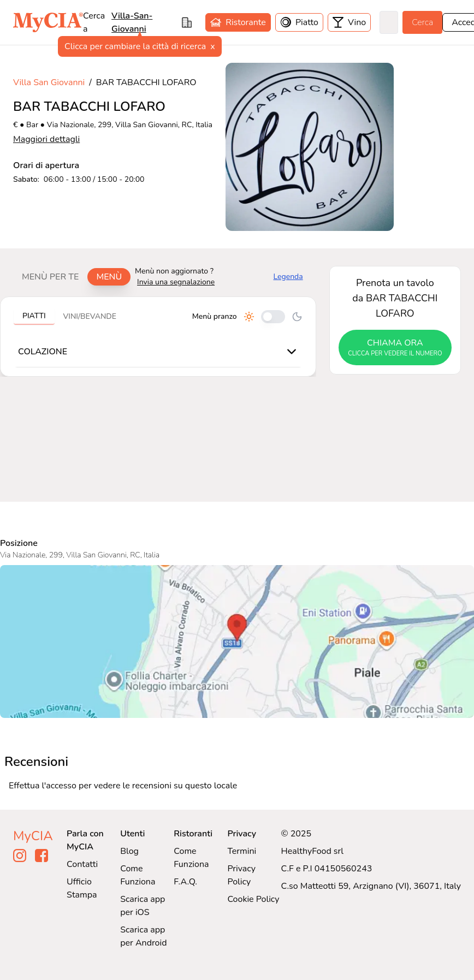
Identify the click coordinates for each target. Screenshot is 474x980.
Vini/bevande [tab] (90, 316)
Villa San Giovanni (49, 82)
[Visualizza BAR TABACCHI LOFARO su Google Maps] (237, 642)
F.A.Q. (185, 882)
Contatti (82, 864)
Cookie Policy (253, 899)
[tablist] (72, 277)
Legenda (288, 277)
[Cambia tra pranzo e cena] (273, 317)
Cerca (422, 22)
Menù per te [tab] (50, 277)
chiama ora (395, 348)
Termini (242, 851)
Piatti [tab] (34, 316)
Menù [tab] (109, 277)
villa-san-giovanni (132, 22)
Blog (129, 851)
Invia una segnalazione (176, 282)
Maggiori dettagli (46, 139)
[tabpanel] (158, 337)
